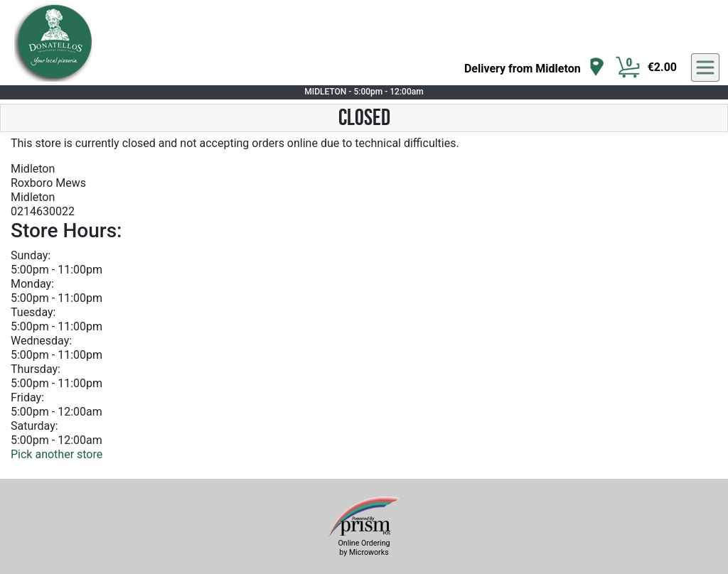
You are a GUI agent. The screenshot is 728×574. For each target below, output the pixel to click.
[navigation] (535, 68)
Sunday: (31, 255)
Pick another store (57, 454)
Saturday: (34, 426)
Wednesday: (41, 341)
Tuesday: (33, 312)
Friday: (27, 397)
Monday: (32, 284)
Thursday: (36, 369)
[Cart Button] (628, 67)
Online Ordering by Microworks (364, 548)
